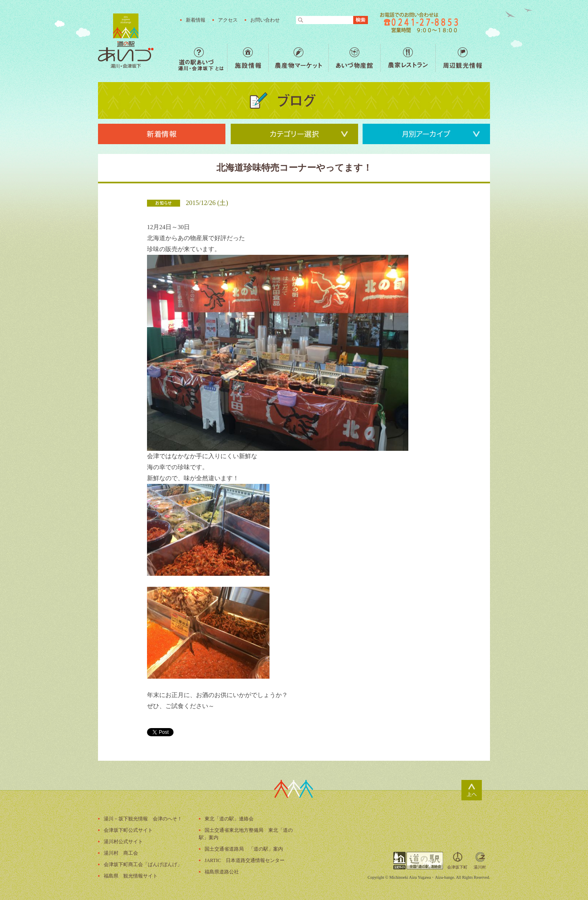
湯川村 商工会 (121, 853)
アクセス (228, 20)
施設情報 (248, 58)
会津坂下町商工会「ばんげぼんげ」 (143, 864)
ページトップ (472, 790)
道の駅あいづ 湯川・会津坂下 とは (203, 58)
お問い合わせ (265, 20)
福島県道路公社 (222, 872)
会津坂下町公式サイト (128, 830)
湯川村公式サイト (123, 842)
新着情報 (196, 20)
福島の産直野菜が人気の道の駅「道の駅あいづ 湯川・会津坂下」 (126, 41)
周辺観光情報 (462, 58)
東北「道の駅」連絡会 (229, 819)
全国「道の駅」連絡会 (418, 861)
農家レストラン (408, 58)
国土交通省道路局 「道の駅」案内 (244, 849)
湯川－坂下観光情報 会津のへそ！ (143, 819)
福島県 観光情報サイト (131, 876)
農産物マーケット (298, 58)
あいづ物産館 (354, 58)
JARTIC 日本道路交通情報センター (245, 860)
